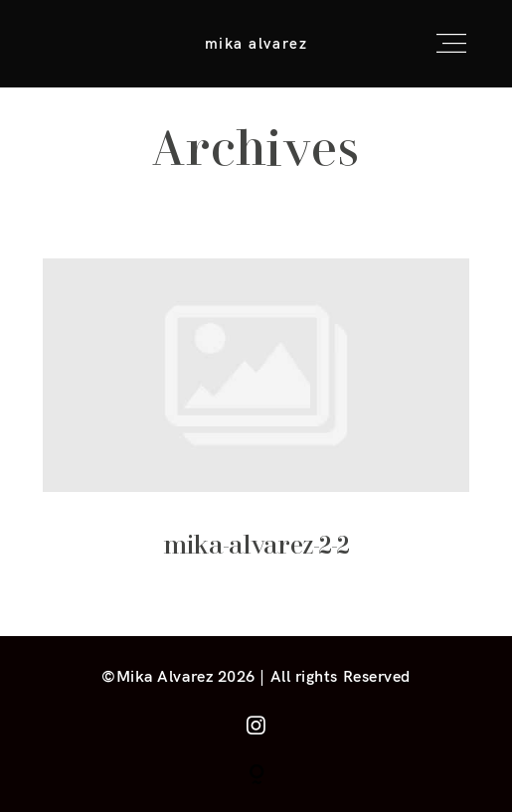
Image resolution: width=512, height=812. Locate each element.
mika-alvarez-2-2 (256, 427)
